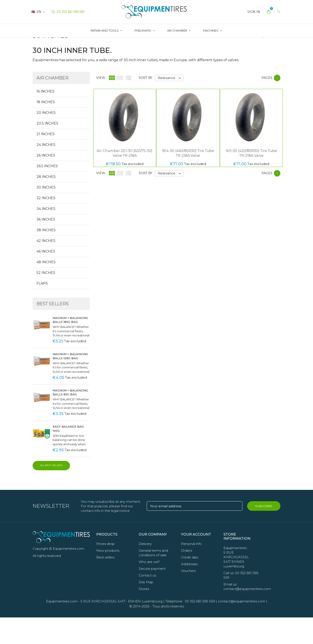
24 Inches (46, 171)
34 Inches (46, 235)
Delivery (145, 570)
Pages (267, 104)
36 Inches (46, 246)
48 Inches (46, 288)
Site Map (146, 609)
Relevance (170, 104)
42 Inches (46, 267)
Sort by (146, 104)
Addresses (189, 591)
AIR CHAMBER (177, 30)
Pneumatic (143, 30)
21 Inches (46, 160)
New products (108, 577)
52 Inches (46, 299)
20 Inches (46, 139)
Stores (144, 615)
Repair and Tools (105, 30)
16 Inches (45, 118)
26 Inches (46, 182)
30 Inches (46, 214)
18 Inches (46, 128)
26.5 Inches (47, 192)
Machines (211, 30)
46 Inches (46, 278)
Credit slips (190, 584)
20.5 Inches (47, 150)
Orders (186, 577)
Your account (196, 561)
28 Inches (46, 203)
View (101, 104)
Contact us (147, 602)
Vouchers (188, 597)
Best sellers (105, 584)
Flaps (42, 310)
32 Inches (46, 224)
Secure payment (152, 595)
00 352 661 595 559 (68, 12)
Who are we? (149, 588)
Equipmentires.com (62, 628)
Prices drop (105, 570)
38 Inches (46, 256)
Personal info (191, 570)
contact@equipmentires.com (241, 628)
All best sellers (51, 492)
